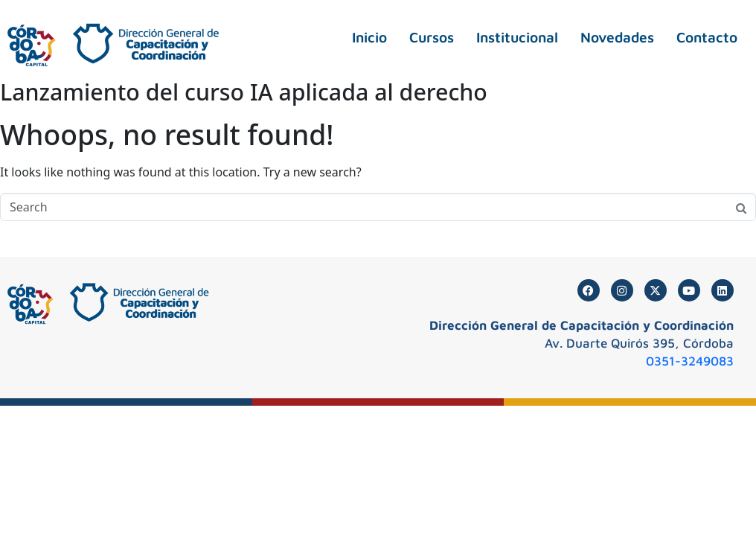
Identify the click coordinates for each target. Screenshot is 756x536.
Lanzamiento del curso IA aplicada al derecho (244, 92)
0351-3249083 (690, 361)
